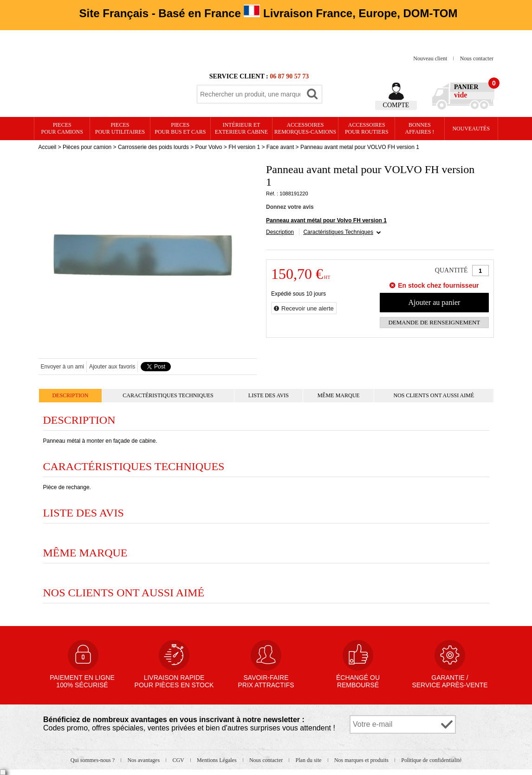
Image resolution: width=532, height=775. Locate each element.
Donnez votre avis (290, 207)
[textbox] (250, 94)
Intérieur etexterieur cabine (241, 128)
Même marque (339, 395)
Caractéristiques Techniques (338, 232)
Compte (396, 105)
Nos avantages (144, 760)
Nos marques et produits (362, 760)
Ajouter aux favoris (112, 367)
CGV (179, 760)
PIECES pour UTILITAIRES (120, 128)
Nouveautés (471, 129)
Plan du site (309, 760)
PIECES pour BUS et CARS (180, 128)
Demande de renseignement (434, 322)
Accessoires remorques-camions (305, 128)
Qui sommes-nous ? (93, 760)
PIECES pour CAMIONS (62, 128)
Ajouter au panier (434, 302)
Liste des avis (269, 395)
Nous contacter (477, 58)
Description (280, 232)
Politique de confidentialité (431, 760)
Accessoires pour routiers (367, 128)
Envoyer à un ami (62, 367)
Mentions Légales (217, 760)
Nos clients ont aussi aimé (434, 395)
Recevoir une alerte (308, 308)
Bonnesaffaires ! (420, 128)
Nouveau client (431, 58)
